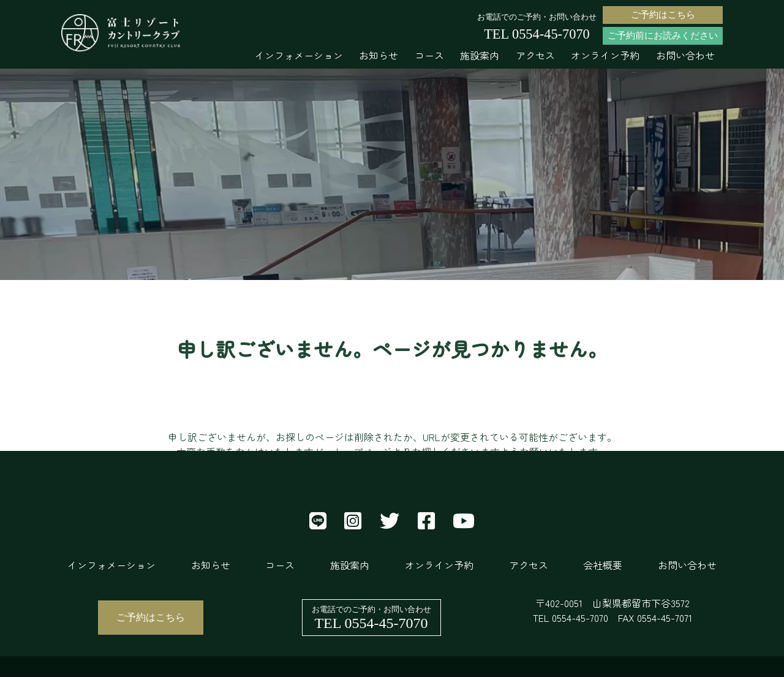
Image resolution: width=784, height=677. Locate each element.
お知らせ (379, 55)
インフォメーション (299, 55)
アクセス (535, 55)
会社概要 (603, 565)
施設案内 (480, 55)
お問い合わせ (685, 55)
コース (429, 55)
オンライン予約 (605, 55)
